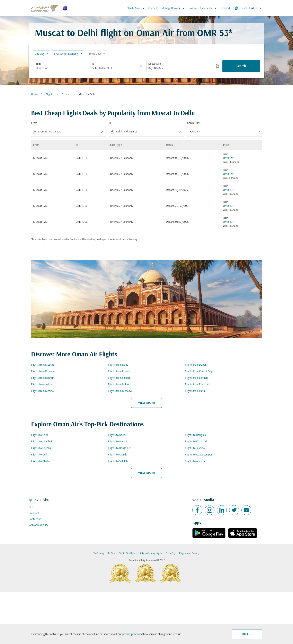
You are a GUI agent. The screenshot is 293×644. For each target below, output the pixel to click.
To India (66, 94)
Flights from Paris (195, 391)
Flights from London (196, 378)
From (38, 64)
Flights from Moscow (120, 391)
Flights (50, 94)
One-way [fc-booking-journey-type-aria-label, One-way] (39, 54)
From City (171, 553)
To (93, 64)
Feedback (34, 513)
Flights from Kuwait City (199, 371)
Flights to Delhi (40, 455)
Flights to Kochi (117, 435)
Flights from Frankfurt (197, 385)
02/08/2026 (156, 68)
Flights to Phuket (118, 442)
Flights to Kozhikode (196, 442)
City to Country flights (151, 553)
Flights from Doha (118, 365)
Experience (210, 8)
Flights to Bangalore (119, 448)
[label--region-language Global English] (248, 8)
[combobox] (60, 68)
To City (111, 553)
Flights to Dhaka (40, 461)
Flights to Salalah (118, 461)
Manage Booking (174, 8)
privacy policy (130, 634)
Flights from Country (189, 553)
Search (241, 66)
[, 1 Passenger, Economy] (66, 54)
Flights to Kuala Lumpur (199, 455)
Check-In (153, 8)
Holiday (193, 8)
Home (34, 94)
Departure (155, 64)
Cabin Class (194, 123)
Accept (247, 634)
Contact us (35, 519)
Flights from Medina (42, 391)
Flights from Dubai (195, 365)
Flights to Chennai (41, 448)
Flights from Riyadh (119, 371)
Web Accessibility (38, 525)
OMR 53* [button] (215, 34)
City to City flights (128, 553)
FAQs (32, 507)
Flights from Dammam (44, 371)
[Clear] (142, 66)
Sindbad (225, 8)
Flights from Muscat (43, 365)
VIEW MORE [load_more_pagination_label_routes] (146, 403)
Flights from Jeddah (42, 385)
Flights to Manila (118, 455)
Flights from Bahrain (43, 378)
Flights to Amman (195, 461)
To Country (99, 553)
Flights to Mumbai (41, 442)
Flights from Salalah (119, 378)
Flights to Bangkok (195, 435)
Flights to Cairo (40, 435)
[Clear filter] (102, 132)
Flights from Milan (118, 385)
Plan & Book (137, 8)
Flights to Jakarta (195, 448)
